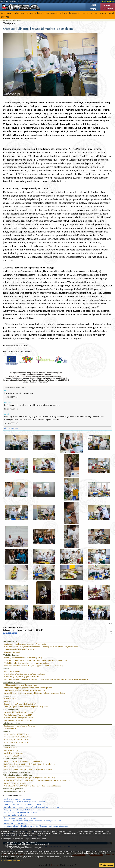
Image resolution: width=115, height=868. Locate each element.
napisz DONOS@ (108, 1)
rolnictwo (7, 731)
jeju (96, 13)
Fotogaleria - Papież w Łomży (15, 783)
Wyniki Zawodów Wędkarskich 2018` (18, 720)
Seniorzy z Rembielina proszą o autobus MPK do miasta (25, 644)
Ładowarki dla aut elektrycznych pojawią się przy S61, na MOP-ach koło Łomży (34, 666)
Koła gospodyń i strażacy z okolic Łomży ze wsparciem (24, 810)
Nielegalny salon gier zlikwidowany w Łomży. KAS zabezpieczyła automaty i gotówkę (36, 826)
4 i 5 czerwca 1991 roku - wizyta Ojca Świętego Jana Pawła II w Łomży (30, 778)
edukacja (39, 13)
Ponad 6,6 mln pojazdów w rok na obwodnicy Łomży (23, 658)
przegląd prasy (9, 745)
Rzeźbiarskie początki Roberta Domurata (20, 726)
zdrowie (5, 17)
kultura (63, 13)
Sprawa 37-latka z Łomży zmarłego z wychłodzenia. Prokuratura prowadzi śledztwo (35, 693)
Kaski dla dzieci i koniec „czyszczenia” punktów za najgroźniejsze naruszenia (33, 807)
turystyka (87, 13)
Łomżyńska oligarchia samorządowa (18, 799)
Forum (93, 5)
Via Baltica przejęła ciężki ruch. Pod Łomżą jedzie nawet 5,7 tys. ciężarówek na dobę (36, 660)
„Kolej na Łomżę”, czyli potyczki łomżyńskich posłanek (24, 674)
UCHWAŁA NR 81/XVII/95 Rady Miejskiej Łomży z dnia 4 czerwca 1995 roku (33, 786)
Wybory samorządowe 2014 (14, 791)
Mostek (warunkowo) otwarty (15, 823)
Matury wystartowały (13, 652)
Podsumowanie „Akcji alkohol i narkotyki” (20, 704)
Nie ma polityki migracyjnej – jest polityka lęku (22, 677)
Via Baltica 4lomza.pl (11, 655)
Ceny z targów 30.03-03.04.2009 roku (18, 737)
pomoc (103, 13)
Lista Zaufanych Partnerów (12, 860)
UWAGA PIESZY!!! (11, 699)
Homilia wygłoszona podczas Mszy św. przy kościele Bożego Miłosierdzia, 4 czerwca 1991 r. (38, 780)
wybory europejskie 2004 (13, 789)
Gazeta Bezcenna (10, 641)
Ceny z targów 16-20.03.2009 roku (17, 742)
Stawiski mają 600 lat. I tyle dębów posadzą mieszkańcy (25, 690)
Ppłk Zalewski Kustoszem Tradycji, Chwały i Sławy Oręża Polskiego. (30, 764)
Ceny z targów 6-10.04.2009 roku (16, 734)
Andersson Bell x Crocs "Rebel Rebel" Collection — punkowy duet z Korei (32, 821)
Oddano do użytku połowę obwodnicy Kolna (21, 685)
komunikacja (52, 13)
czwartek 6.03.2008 (11, 756)
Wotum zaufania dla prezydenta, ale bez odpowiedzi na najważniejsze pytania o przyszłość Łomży (41, 647)
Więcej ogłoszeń (11, 428)
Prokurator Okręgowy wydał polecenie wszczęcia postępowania (28, 688)
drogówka (7, 696)
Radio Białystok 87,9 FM (13, 682)
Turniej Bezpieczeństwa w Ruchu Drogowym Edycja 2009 (26, 707)
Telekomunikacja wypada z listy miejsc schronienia (24, 804)
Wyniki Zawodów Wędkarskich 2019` (18, 715)
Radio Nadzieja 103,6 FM (13, 759)
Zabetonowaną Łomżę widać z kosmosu (19, 649)
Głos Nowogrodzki (11, 709)
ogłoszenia (19, 13)
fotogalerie (75, 13)
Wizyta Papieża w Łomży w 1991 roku (18, 775)
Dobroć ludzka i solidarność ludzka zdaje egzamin (23, 761)
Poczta (93, 9)
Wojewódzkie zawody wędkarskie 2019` (19, 718)
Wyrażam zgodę (106, 865)
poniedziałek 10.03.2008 (13, 753)
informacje (6, 13)
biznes (30, 13)
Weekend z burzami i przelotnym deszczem (21, 812)
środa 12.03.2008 (11, 748)
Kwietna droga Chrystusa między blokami (20, 818)
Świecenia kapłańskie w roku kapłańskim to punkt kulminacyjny (28, 769)
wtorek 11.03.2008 (11, 750)
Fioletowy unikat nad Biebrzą (15, 815)
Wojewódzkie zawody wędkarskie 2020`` (20, 712)
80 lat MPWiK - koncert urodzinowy (18, 767)
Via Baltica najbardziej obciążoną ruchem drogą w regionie (27, 663)
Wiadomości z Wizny (12, 723)
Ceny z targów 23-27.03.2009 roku (17, 739)
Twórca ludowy (10, 729)
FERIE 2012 (8, 701)
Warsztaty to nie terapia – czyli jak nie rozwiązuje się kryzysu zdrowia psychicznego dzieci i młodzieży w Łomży (46, 679)
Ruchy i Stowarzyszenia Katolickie (17, 772)
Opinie (6, 669)
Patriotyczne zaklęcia (12, 671)
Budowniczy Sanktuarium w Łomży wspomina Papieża (24, 802)
